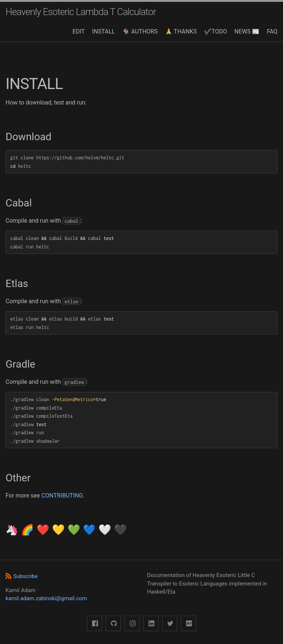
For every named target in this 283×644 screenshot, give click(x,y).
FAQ (272, 31)
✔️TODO (216, 31)
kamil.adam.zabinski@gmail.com (46, 598)
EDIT (79, 31)
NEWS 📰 (247, 31)
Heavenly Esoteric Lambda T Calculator (81, 12)
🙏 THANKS (181, 31)
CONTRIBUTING (62, 496)
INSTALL (104, 31)
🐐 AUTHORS (140, 31)
